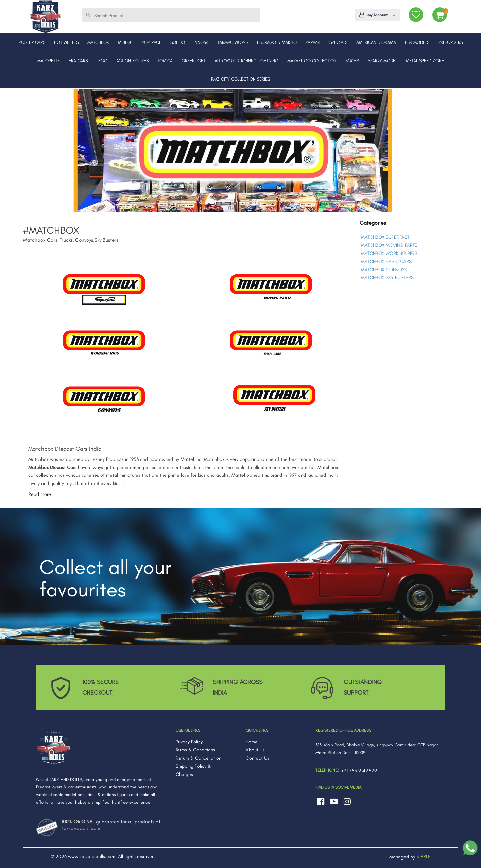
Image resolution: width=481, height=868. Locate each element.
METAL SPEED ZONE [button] (425, 61)
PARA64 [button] (313, 42)
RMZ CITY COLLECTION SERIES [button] (240, 79)
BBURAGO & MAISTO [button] (277, 42)
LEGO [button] (102, 61)
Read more (40, 494)
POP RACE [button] (152, 42)
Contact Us (257, 758)
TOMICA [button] (165, 61)
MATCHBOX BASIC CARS (386, 262)
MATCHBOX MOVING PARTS (389, 245)
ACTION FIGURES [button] (132, 61)
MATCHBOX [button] (98, 42)
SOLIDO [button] (178, 42)
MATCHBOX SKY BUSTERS (387, 277)
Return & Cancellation (199, 758)
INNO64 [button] (201, 42)
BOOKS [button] (352, 61)
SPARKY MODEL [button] (382, 61)
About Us (255, 750)
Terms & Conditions (195, 750)
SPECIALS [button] (338, 42)
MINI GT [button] (125, 42)
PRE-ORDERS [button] (450, 42)
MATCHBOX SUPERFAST (385, 237)
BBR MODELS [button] (417, 42)
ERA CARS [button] (78, 61)
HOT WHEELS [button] (66, 42)
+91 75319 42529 (359, 771)
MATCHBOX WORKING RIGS (389, 253)
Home (252, 742)
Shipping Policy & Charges (193, 770)
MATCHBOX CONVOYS (384, 270)
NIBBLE (424, 857)
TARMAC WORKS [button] (233, 42)
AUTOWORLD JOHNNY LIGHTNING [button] (246, 61)
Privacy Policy (189, 742)
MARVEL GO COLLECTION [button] (312, 61)
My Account (376, 15)
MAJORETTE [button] (49, 61)
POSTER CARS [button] (32, 42)
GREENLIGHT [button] (194, 61)
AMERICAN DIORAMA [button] (376, 42)
